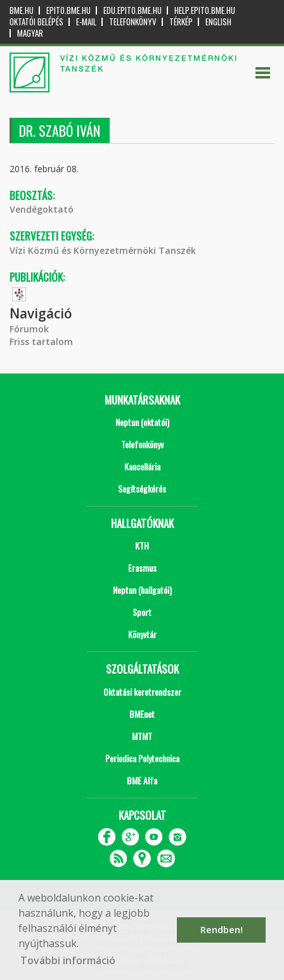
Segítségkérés (142, 488)
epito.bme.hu (68, 10)
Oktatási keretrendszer (142, 692)
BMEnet (142, 714)
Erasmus (142, 568)
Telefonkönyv (133, 22)
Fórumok (29, 329)
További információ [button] (68, 960)
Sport (142, 612)
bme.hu (22, 10)
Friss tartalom (41, 342)
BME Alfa (142, 780)
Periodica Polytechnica (142, 758)
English (218, 22)
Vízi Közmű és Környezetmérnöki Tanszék (103, 250)
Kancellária (142, 466)
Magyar (30, 33)
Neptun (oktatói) (142, 422)
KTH (142, 545)
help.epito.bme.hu (205, 10)
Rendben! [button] (222, 930)
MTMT (142, 736)
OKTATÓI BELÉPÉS (36, 22)
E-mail (86, 22)
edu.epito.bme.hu (132, 10)
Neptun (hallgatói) (142, 590)
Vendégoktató (42, 209)
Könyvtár (142, 634)
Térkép (181, 22)
